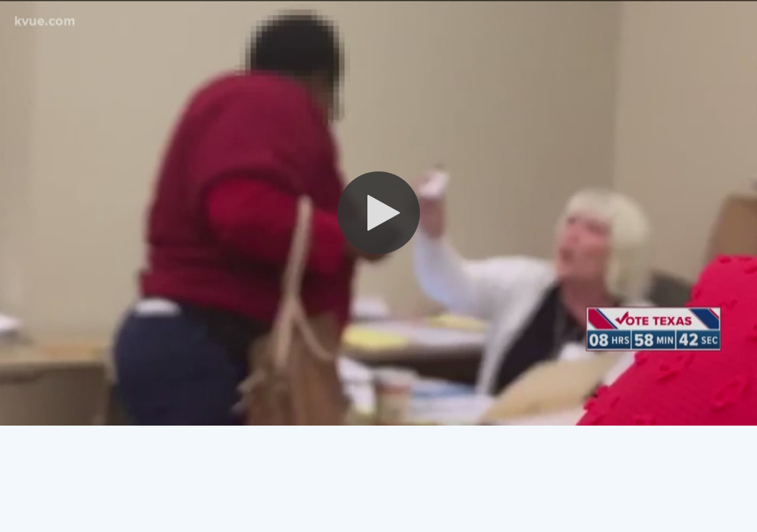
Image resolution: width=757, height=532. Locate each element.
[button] (378, 213)
